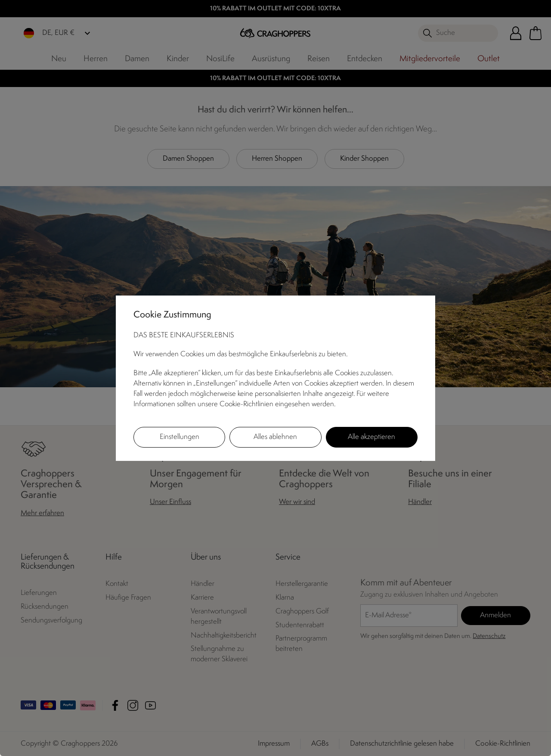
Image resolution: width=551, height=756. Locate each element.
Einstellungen (180, 437)
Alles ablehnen (275, 437)
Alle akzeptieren (371, 437)
